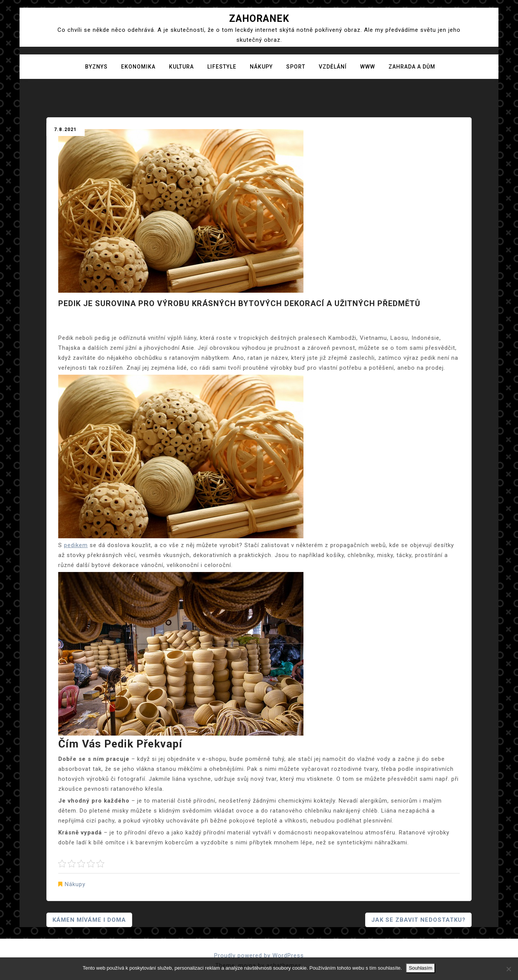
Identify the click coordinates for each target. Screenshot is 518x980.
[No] (508, 969)
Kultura (181, 67)
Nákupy (261, 67)
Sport (296, 67)
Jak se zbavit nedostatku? (418, 920)
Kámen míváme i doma (89, 920)
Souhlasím (420, 968)
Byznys (96, 67)
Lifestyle (222, 67)
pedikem (76, 545)
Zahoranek (259, 19)
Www (368, 67)
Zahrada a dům (412, 67)
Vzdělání (333, 67)
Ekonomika (138, 67)
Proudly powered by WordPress (259, 955)
